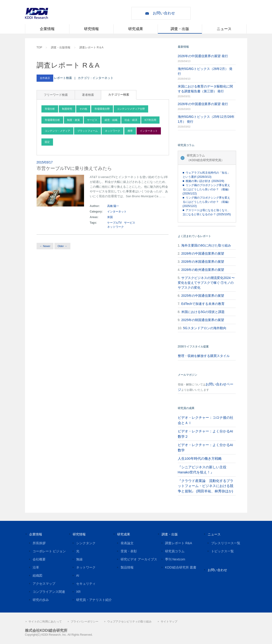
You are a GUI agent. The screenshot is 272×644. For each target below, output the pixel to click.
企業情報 (47, 29)
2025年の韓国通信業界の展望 (203, 320)
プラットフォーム (88, 131)
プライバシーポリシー (84, 622)
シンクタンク (86, 543)
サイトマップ (169, 622)
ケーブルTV (114, 223)
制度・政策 (73, 120)
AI (78, 575)
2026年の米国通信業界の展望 (203, 262)
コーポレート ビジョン (49, 551)
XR (78, 592)
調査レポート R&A (179, 543)
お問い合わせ (164, 13)
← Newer (45, 246)
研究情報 (91, 29)
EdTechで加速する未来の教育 (203, 304)
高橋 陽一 (113, 206)
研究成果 (136, 29)
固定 (47, 142)
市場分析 (50, 109)
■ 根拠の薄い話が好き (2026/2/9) (203, 181)
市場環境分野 (102, 109)
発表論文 (127, 543)
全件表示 (45, 78)
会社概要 (39, 559)
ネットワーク (113, 131)
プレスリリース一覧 (226, 543)
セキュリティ (86, 584)
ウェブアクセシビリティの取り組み (129, 622)
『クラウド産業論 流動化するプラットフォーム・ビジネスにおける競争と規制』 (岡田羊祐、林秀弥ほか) (206, 486)
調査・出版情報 (61, 47)
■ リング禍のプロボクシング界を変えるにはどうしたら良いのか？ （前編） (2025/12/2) (207, 202)
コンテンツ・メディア (57, 131)
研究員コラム (175, 551)
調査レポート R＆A (91, 47)
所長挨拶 (39, 543)
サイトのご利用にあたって (45, 622)
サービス (92, 120)
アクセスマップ (44, 584)
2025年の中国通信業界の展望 (203, 296)
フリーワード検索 (56, 95)
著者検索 (88, 95)
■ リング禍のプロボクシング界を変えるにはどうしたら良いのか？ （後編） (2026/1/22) (207, 189)
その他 (83, 109)
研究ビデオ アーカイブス (139, 559)
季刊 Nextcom (175, 559)
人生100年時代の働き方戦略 (200, 458)
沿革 (36, 567)
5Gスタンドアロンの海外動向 (205, 328)
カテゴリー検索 (119, 95)
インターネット (149, 131)
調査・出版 (180, 29)
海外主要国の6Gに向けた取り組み (206, 245)
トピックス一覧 (222, 551)
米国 (110, 217)
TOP (39, 47)
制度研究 (67, 109)
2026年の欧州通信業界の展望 (203, 270)
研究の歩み (41, 600)
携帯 (130, 131)
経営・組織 (111, 120)
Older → (62, 246)
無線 (79, 559)
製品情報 (127, 567)
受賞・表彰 (129, 551)
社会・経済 (131, 120)
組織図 (38, 575)
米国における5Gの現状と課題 (203, 312)
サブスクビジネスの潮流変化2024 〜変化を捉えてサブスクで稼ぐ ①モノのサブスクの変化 (206, 283)
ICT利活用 (150, 120)
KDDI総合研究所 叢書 (181, 567)
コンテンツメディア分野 (131, 109)
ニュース (224, 29)
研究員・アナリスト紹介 (94, 600)
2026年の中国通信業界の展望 (203, 253)
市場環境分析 (52, 120)
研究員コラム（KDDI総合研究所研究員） (205, 158)
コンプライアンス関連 (49, 592)
